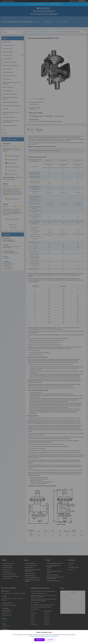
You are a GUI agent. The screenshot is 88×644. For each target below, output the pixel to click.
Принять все (39, 640)
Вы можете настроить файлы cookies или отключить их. (43, 636)
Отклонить (51, 640)
